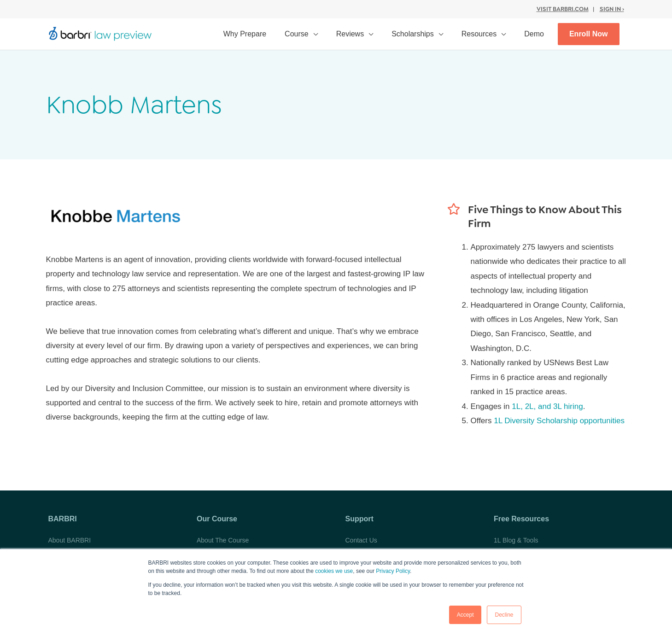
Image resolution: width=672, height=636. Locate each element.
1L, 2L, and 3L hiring (547, 406)
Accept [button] (465, 615)
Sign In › (612, 9)
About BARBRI (70, 540)
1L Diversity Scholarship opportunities (559, 421)
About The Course (223, 540)
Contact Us (361, 540)
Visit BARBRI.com (563, 9)
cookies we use (334, 571)
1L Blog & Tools (516, 540)
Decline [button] (504, 615)
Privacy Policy (393, 571)
